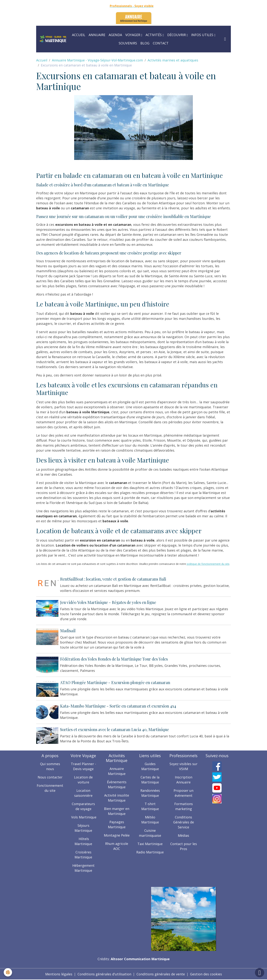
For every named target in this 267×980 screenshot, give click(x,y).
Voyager (133, 35)
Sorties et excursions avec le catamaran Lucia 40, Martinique (114, 729)
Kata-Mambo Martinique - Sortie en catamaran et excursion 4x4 (118, 706)
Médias (183, 835)
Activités (154, 35)
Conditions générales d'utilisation (104, 974)
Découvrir (177, 35)
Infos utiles (203, 35)
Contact (161, 43)
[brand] (53, 39)
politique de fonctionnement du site (208, 564)
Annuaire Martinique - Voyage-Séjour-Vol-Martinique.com (97, 60)
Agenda (115, 35)
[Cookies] (8, 972)
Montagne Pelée (117, 835)
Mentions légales (59, 974)
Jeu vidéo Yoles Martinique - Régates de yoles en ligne (108, 602)
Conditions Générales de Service (184, 822)
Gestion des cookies (206, 974)
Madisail (68, 631)
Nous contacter (50, 777)
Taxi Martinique (150, 844)
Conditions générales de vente (161, 974)
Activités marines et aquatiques (173, 60)
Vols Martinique (83, 817)
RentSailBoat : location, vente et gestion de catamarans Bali (113, 579)
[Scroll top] (260, 973)
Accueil (79, 35)
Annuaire (97, 35)
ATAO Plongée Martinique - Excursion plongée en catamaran (115, 682)
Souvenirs (128, 43)
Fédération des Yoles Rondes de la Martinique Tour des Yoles (114, 659)
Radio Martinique (150, 852)
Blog (145, 43)
